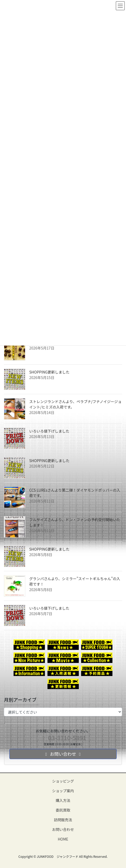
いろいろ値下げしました (49, 431)
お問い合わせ (63, 829)
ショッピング (63, 781)
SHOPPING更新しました (49, 372)
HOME (63, 839)
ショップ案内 (63, 791)
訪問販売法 (63, 820)
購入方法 (63, 800)
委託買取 (63, 810)
